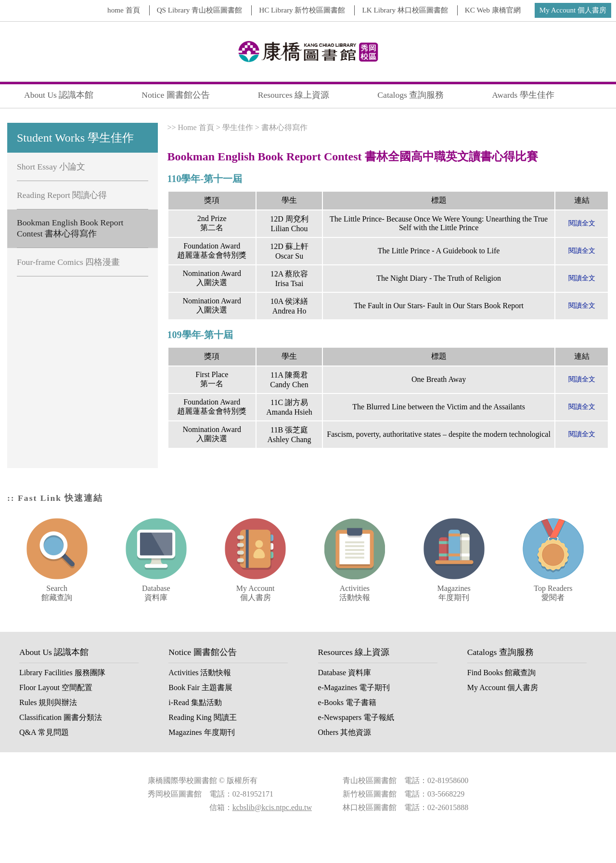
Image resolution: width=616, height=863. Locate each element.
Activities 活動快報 (200, 673)
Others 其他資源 (345, 732)
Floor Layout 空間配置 (56, 687)
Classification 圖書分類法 (61, 717)
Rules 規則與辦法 (48, 702)
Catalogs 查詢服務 (411, 95)
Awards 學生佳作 (523, 95)
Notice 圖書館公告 (175, 95)
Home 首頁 (196, 127)
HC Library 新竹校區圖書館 (302, 10)
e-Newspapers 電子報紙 (356, 717)
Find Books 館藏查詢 (501, 673)
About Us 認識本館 (59, 95)
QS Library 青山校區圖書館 (200, 10)
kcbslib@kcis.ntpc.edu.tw (272, 807)
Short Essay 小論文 (51, 167)
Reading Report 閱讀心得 (62, 195)
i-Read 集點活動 (195, 702)
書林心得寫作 (284, 127)
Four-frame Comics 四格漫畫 (68, 262)
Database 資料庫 (345, 673)
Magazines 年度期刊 (201, 732)
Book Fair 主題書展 (200, 687)
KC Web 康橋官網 (493, 10)
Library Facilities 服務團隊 (62, 673)
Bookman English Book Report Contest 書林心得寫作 (70, 228)
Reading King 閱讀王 (202, 717)
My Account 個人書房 (573, 10)
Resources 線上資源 (294, 95)
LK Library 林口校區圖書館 (405, 10)
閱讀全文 (582, 223)
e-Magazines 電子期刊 (354, 687)
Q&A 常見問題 (44, 732)
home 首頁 (124, 10)
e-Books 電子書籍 (347, 702)
